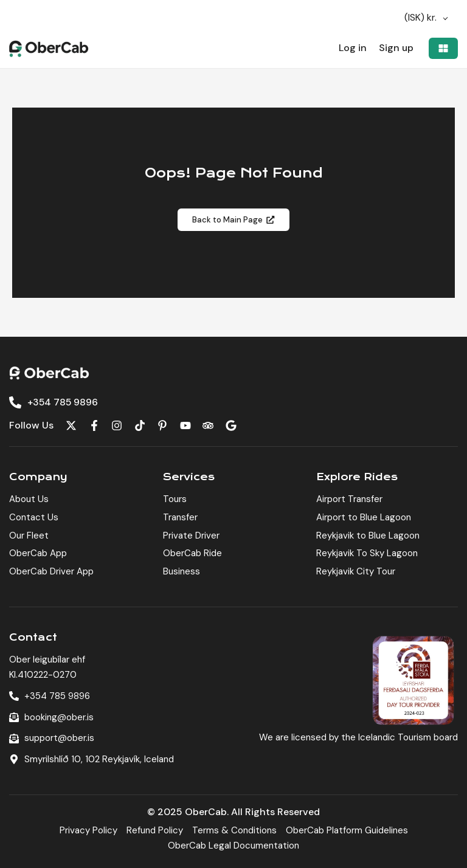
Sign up (396, 48)
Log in (352, 48)
